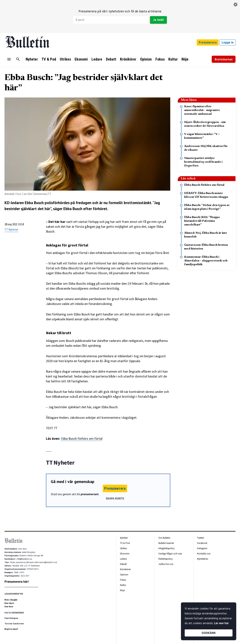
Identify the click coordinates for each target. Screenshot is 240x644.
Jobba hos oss (166, 564)
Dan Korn (9, 607)
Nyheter (32, 59)
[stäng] (235, 4)
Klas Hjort (9, 603)
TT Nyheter (11, 230)
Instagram (202, 548)
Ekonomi (81, 59)
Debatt (111, 59)
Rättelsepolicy (166, 559)
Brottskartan (224, 59)
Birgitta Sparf (11, 629)
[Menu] (9, 59)
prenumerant (90, 494)
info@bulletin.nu (24, 559)
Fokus (160, 59)
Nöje (185, 59)
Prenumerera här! (17, 582)
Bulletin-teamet (166, 543)
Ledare (97, 59)
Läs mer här (221, 623)
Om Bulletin (164, 538)
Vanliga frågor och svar (170, 554)
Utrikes (65, 59)
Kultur (173, 59)
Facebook (202, 543)
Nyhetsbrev (203, 559)
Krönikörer (128, 59)
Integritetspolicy (166, 548)
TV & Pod (49, 59)
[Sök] (18, 59)
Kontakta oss (204, 554)
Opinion (146, 59)
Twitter (201, 538)
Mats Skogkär (11, 600)
